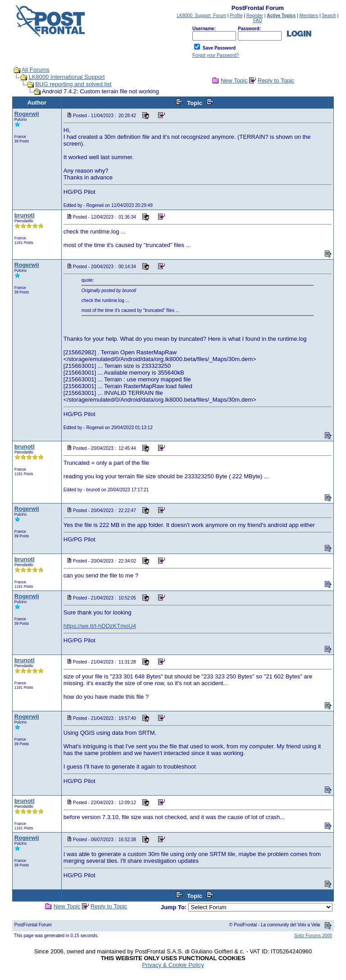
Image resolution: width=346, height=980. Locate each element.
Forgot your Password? (216, 55)
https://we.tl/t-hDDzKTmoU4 (100, 626)
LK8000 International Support (66, 77)
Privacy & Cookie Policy (173, 965)
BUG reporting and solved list (73, 84)
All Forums (36, 70)
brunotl (25, 215)
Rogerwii (27, 114)
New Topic (234, 80)
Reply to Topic (276, 80)
